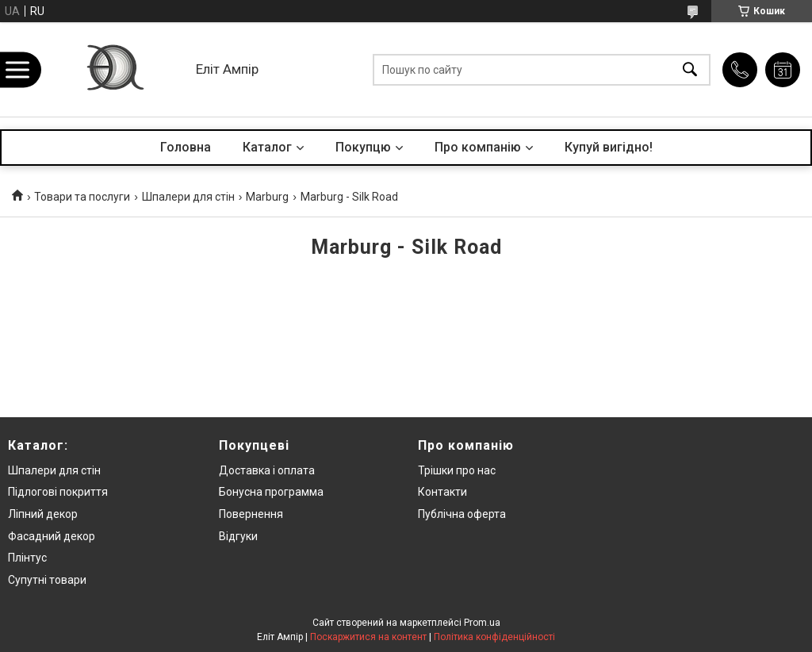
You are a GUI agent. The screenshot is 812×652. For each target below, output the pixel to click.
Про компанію (478, 147)
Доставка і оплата (267, 470)
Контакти (442, 492)
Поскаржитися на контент (368, 637)
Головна (186, 147)
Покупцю (363, 147)
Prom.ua (482, 623)
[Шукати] (690, 69)
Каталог (267, 147)
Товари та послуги (82, 197)
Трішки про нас (457, 470)
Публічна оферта (462, 514)
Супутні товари (47, 580)
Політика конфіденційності (494, 637)
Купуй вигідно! (609, 147)
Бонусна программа (271, 492)
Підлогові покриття (58, 492)
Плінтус (27, 558)
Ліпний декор (43, 514)
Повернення (251, 514)
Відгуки (238, 536)
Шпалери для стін (188, 197)
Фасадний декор (52, 536)
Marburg (267, 197)
